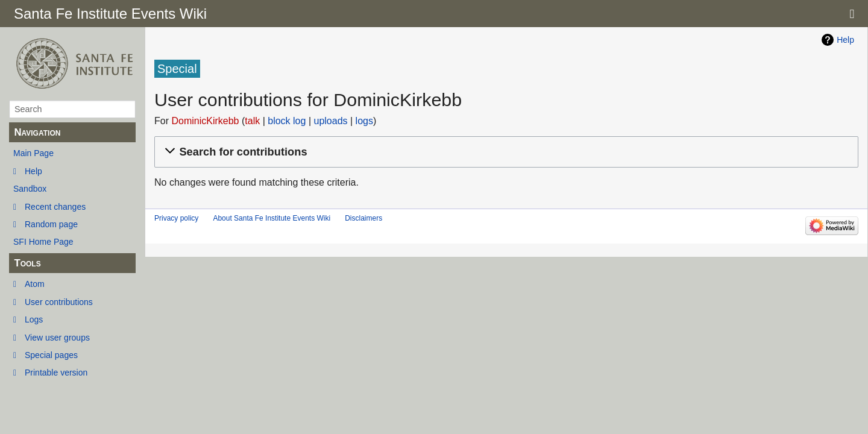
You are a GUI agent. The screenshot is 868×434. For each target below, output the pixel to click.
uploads (330, 121)
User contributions (59, 302)
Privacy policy (176, 218)
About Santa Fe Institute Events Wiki (272, 218)
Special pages (51, 355)
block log (287, 121)
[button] (505, 152)
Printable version (56, 373)
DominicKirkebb (205, 121)
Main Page (33, 153)
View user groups (57, 338)
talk (252, 121)
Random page (51, 224)
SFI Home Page (43, 242)
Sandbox (30, 189)
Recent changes (55, 207)
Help (33, 171)
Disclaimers (363, 218)
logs (364, 121)
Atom (35, 284)
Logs (34, 319)
